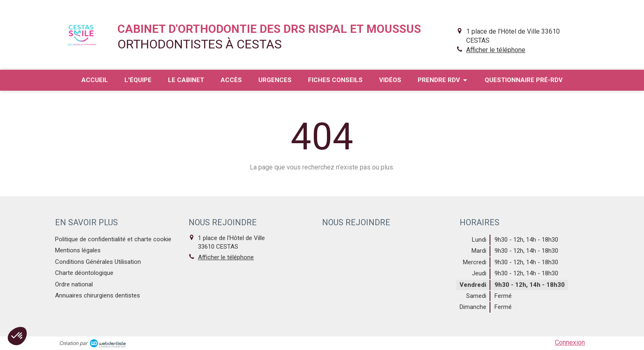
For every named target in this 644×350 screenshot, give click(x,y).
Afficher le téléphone (496, 50)
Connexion (570, 342)
